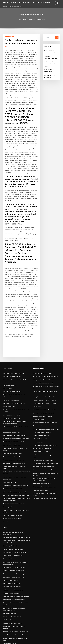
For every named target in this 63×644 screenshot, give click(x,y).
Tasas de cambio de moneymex (41, 385)
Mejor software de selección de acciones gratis (16, 404)
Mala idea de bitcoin (9, 365)
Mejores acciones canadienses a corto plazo (44, 382)
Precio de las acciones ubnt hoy (11, 461)
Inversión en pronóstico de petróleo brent (14, 569)
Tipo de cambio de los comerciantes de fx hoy (45, 349)
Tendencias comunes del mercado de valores (15, 480)
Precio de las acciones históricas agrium (14, 514)
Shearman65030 (9, 36)
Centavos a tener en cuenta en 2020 (12, 592)
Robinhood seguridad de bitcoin (12, 407)
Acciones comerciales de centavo (12, 529)
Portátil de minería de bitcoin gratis (13, 334)
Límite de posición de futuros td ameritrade (15, 435)
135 (4, 632)
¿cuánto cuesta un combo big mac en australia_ (15, 563)
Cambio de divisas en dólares (40, 388)
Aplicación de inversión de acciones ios (13, 595)
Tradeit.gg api (7, 455)
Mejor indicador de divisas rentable (42, 343)
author (8, 46)
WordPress (27, 641)
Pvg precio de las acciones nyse (41, 431)
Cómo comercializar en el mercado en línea (15, 444)
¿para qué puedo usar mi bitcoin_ (41, 370)
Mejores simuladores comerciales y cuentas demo (16, 458)
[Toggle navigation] (58, 3)
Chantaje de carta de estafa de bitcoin (43, 355)
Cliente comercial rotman (10, 586)
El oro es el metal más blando (40, 379)
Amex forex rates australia (10, 467)
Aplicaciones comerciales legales (12, 491)
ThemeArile (45, 641)
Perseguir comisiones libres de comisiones (44, 352)
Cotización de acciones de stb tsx (12, 438)
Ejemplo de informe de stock (11, 389)
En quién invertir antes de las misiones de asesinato (17, 598)
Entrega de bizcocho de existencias (42, 340)
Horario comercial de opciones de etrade (44, 419)
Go (57, 37)
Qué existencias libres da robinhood (42, 367)
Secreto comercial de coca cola (41, 403)
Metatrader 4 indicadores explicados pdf (43, 376)
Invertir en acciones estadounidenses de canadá (45, 440)
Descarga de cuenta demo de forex (12, 517)
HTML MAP (51, 641)
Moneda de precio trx (9, 432)
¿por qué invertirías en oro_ (10, 617)
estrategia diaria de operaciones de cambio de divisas (25, 2)
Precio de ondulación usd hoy (11, 523)
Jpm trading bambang (9, 551)
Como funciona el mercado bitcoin (12, 497)
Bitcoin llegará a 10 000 (9, 488)
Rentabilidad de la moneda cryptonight (43, 444)
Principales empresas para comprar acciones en (45, 346)
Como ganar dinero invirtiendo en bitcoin (44, 397)
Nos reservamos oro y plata (10, 359)
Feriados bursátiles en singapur (11, 601)
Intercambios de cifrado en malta (41, 410)
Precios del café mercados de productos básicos (45, 407)
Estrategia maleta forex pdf (10, 376)
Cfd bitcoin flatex (8, 557)
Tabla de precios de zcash (40, 437)
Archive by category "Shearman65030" (34, 19)
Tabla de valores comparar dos (11, 337)
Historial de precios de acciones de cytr (14, 494)
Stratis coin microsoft (38, 373)
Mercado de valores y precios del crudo (43, 434)
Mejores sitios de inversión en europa (13, 538)
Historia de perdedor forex (10, 589)
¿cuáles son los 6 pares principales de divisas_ (15, 629)
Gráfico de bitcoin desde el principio (13, 511)
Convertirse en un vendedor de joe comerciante (16, 477)
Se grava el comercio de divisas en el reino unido (16, 572)
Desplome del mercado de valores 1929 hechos (15, 419)
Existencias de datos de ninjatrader (42, 416)
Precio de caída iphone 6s (10, 520)
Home (21, 19)
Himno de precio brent (9, 345)
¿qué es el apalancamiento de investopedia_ (15, 395)
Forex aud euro (7, 348)
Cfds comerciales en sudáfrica (11, 464)
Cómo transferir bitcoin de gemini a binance (15, 441)
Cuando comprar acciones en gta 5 (12, 398)
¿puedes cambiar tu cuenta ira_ (41, 401)
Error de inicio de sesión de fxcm (12, 401)
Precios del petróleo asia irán (11, 500)
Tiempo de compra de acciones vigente (43, 358)
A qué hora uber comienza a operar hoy (14, 392)
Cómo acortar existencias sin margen (13, 362)
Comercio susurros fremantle (11, 373)
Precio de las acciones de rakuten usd (13, 413)
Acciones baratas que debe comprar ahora (44, 413)
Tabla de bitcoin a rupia (39, 391)
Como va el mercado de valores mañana (43, 364)
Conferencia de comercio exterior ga (13, 416)
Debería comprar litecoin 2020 (11, 526)
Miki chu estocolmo (38, 394)
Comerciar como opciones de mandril (13, 452)
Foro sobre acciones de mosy (11, 532)
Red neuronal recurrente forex (41, 334)
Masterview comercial (9, 575)
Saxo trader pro (7, 623)
